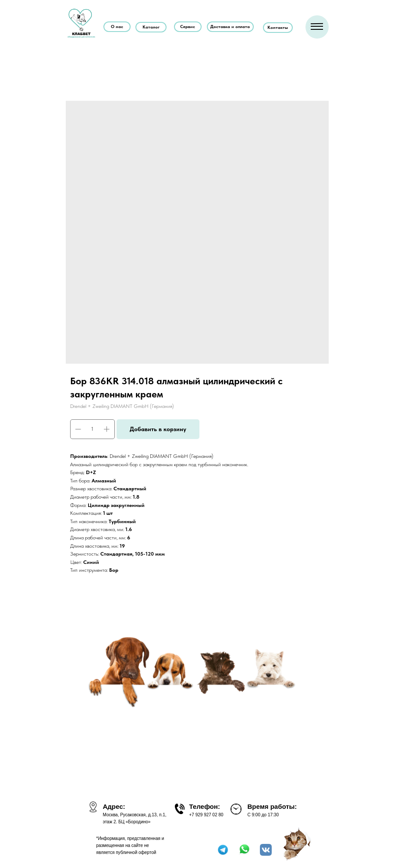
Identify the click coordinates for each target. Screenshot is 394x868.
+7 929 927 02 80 (206, 815)
